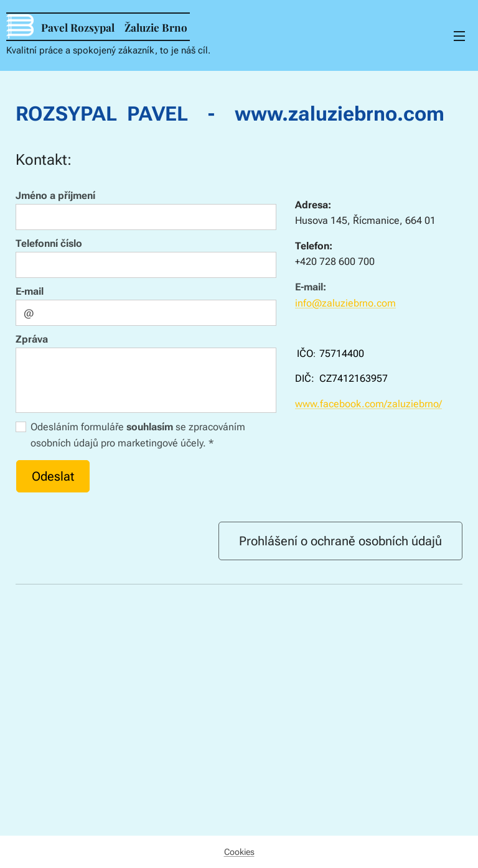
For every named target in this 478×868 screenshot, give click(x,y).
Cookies (239, 852)
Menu (459, 36)
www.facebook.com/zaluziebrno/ (368, 404)
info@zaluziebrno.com (345, 303)
